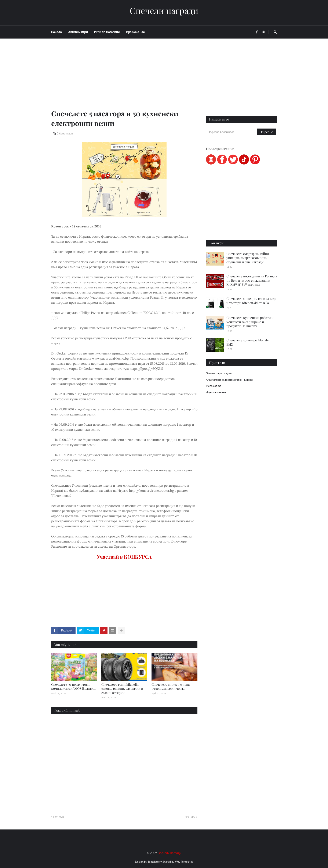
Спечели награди (164, 11)
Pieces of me (214, 386)
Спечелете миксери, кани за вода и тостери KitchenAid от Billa (251, 301)
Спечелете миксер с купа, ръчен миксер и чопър (171, 687)
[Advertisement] (124, 79)
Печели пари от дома (219, 373)
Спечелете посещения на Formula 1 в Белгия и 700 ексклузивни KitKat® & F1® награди (252, 280)
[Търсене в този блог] (232, 132)
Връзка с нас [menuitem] (135, 32)
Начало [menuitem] (57, 32)
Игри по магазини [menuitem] (107, 32)
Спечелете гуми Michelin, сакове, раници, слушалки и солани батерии (122, 689)
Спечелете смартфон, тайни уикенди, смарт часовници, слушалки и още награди (248, 258)
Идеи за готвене (216, 392)
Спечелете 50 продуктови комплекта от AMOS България (74, 687)
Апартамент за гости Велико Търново (230, 380)
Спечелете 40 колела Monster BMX (248, 342)
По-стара (189, 817)
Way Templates (184, 862)
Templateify (155, 862)
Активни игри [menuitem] (78, 32)
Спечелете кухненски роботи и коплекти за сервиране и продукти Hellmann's (250, 322)
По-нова (59, 817)
